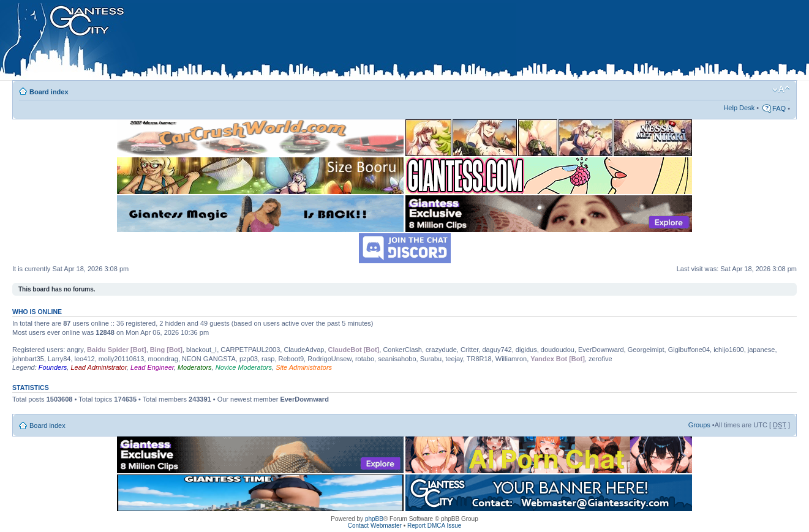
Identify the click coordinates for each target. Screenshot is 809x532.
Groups (699, 425)
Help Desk (739, 108)
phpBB (374, 519)
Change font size (781, 89)
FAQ (779, 108)
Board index (49, 92)
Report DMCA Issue (434, 526)
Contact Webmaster (375, 526)
